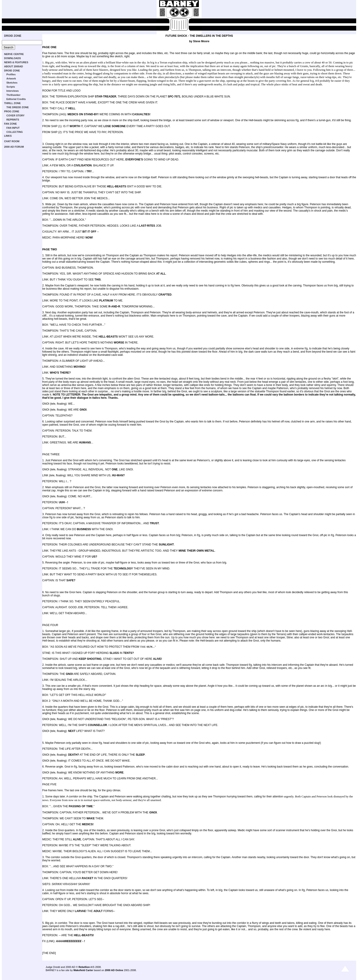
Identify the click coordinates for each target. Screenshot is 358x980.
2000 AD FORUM (14, 147)
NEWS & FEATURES (16, 62)
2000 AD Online (114, 970)
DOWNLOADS (12, 58)
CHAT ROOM (12, 141)
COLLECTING (15, 132)
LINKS (8, 136)
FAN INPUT (13, 128)
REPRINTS (13, 120)
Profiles (11, 74)
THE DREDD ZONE (18, 107)
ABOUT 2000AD (14, 66)
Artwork (11, 79)
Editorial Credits (16, 99)
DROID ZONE (13, 36)
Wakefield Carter (83, 970)
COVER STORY (15, 115)
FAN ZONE (11, 124)
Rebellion (84, 967)
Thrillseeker (13, 95)
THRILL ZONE (12, 103)
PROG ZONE (12, 111)
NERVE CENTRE (14, 54)
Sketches (12, 83)
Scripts (11, 87)
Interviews (13, 91)
